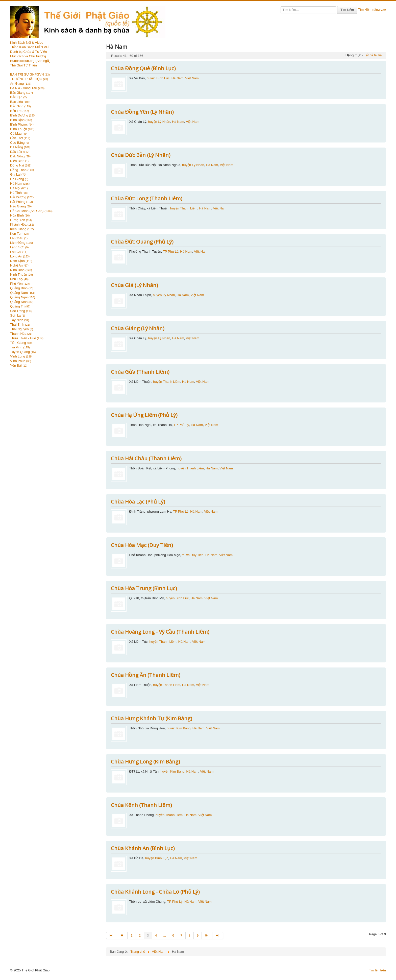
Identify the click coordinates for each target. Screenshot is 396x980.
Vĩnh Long (21, 356)
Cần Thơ (20, 138)
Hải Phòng (21, 202)
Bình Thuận (22, 129)
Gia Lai (18, 174)
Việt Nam (192, 78)
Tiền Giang (22, 343)
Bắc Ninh (20, 106)
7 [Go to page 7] (181, 935)
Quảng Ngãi (23, 297)
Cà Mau (19, 134)
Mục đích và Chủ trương (28, 56)
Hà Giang (19, 179)
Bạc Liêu (20, 102)
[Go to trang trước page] (122, 936)
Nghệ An (19, 265)
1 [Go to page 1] (131, 935)
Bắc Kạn (18, 97)
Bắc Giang (21, 93)
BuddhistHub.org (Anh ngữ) (30, 61)
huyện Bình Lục (158, 78)
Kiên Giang (22, 229)
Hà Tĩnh (19, 193)
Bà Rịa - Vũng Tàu (27, 88)
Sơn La (18, 315)
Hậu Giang (21, 206)
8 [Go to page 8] (190, 935)
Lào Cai (19, 252)
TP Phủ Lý (171, 252)
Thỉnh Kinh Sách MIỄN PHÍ (30, 47)
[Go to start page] (112, 936)
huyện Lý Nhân (159, 122)
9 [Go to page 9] (198, 935)
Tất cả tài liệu (374, 55)
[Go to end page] (218, 936)
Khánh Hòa (22, 224)
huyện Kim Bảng (179, 728)
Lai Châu (19, 238)
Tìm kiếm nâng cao (372, 9)
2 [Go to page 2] (140, 935)
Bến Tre (20, 111)
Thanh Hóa (21, 334)
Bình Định (21, 120)
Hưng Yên (21, 220)
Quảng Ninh (22, 302)
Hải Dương (22, 197)
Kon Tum (20, 234)
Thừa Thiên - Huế (27, 338)
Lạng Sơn (19, 247)
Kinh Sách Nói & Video (27, 43)
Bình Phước (22, 124)
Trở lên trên (377, 970)
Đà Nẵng (20, 147)
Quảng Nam (23, 293)
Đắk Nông (20, 156)
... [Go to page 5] (165, 935)
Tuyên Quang (23, 352)
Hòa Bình (20, 215)
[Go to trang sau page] (207, 936)
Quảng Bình (22, 288)
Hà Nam (20, 184)
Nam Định (21, 261)
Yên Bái (19, 365)
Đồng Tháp (22, 170)
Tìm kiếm (347, 10)
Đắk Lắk (20, 152)
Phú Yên (20, 284)
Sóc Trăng (21, 311)
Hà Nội (19, 188)
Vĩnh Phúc (21, 361)
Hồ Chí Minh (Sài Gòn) (31, 211)
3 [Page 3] (148, 935)
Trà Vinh (20, 347)
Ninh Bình (21, 270)
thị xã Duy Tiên (193, 555)
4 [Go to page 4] (156, 935)
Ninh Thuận (21, 274)
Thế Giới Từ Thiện (23, 65)
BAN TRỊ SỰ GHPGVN (30, 74)
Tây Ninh (20, 320)
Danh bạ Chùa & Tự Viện (28, 52)
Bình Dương (23, 115)
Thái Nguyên (22, 329)
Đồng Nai (21, 165)
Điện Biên (19, 161)
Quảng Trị (20, 306)
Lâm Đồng (21, 243)
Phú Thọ (19, 279)
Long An (20, 256)
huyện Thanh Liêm (184, 208)
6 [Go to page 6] (173, 935)
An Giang (21, 83)
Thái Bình (20, 325)
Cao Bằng (20, 143)
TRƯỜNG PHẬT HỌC (29, 79)
